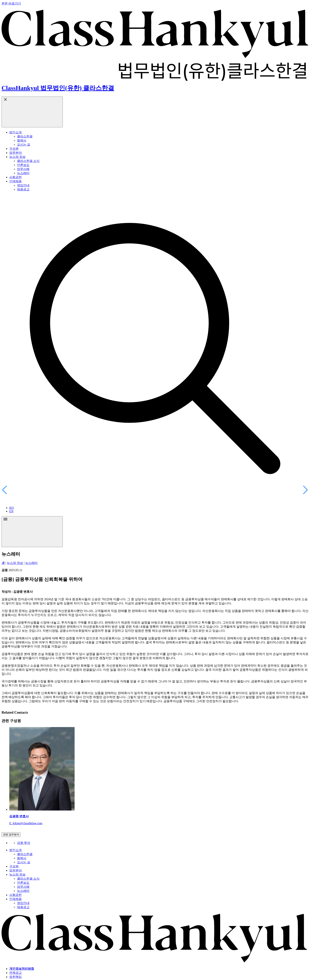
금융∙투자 (24, 843)
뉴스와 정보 (15, 563)
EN (11, 511)
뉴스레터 (31, 563)
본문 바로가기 (11, 3)
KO (12, 508)
